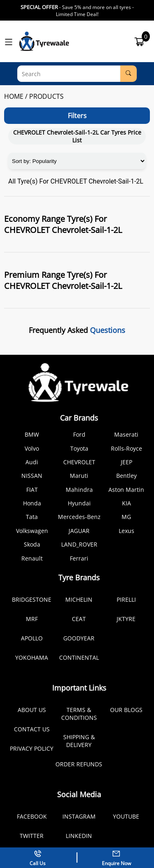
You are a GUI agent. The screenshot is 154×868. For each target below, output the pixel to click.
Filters (77, 116)
